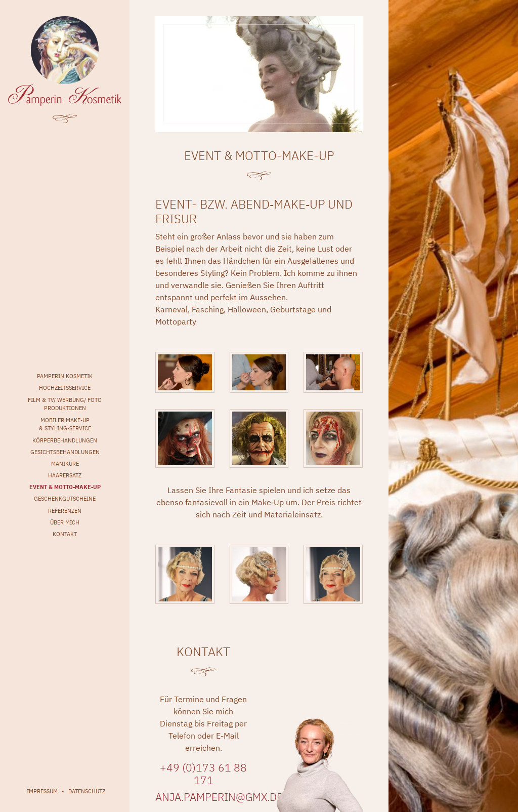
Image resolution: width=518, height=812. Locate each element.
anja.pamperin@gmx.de (219, 797)
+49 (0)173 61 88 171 (203, 774)
